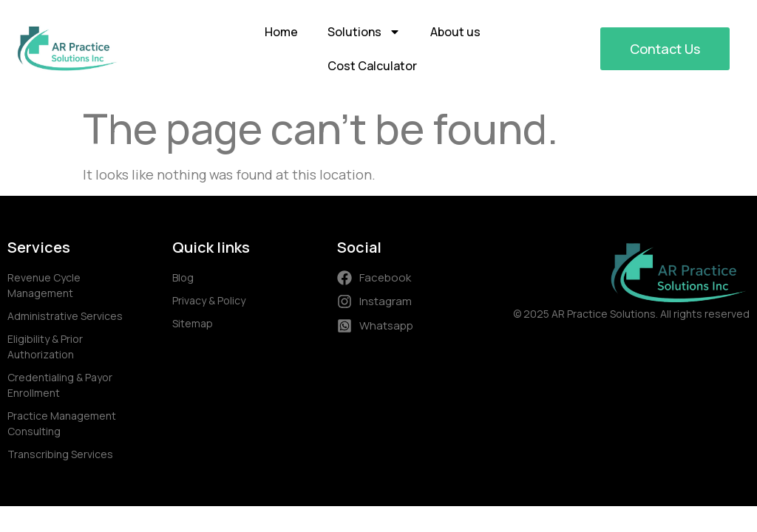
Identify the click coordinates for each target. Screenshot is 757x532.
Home (281, 32)
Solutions (364, 32)
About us (455, 32)
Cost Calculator (372, 66)
